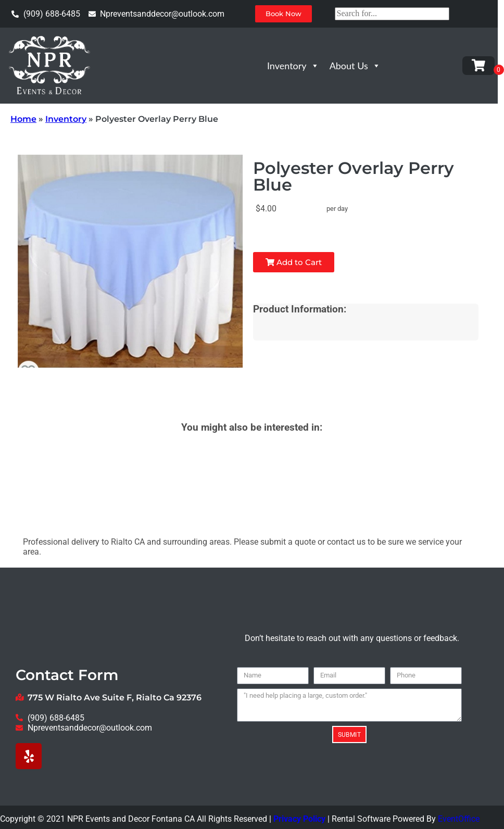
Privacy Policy (299, 819)
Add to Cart (294, 262)
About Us (355, 66)
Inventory (293, 66)
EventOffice (459, 819)
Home (23, 119)
